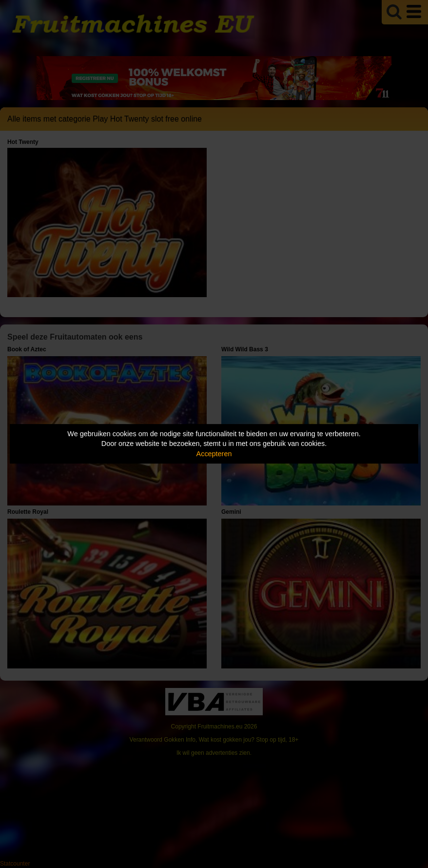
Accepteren (214, 454)
